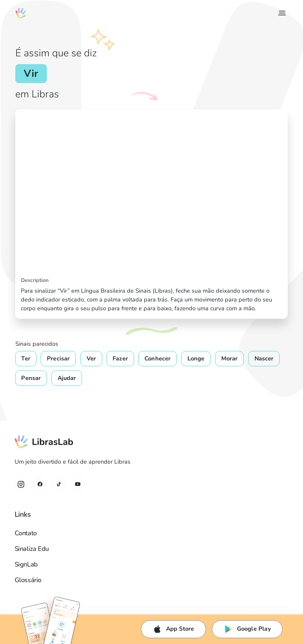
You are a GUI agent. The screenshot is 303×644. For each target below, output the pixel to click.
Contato (26, 533)
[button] (281, 13)
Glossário (28, 580)
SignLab (26, 564)
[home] (21, 13)
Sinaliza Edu (32, 549)
